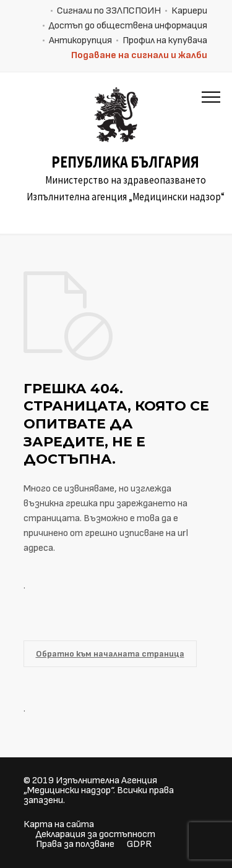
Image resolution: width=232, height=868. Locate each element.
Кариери (189, 11)
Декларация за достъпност (96, 834)
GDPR (139, 844)
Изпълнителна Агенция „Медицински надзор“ (90, 785)
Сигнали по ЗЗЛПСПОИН (109, 11)
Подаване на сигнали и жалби (139, 55)
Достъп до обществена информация (128, 26)
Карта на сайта (59, 824)
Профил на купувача (165, 40)
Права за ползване (75, 844)
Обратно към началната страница (110, 654)
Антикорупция (80, 40)
